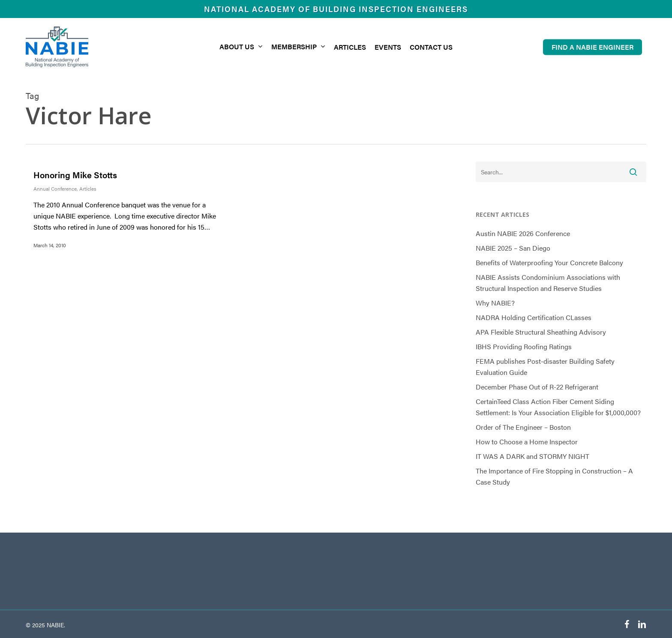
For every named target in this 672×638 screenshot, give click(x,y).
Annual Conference (55, 189)
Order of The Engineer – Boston (523, 427)
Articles (88, 189)
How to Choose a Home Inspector (527, 442)
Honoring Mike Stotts (75, 175)
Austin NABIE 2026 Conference (523, 233)
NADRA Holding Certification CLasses (534, 317)
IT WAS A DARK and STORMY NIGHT (532, 456)
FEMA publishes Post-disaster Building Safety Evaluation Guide (545, 367)
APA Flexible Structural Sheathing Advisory (541, 332)
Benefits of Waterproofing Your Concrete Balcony (549, 262)
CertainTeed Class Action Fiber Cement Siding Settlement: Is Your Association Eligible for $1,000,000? (558, 407)
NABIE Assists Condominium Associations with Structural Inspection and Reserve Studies (548, 283)
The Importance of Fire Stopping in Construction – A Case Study (554, 476)
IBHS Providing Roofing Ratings (524, 346)
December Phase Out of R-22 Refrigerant (537, 387)
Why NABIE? (495, 303)
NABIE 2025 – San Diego (513, 248)
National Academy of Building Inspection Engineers (336, 9)
